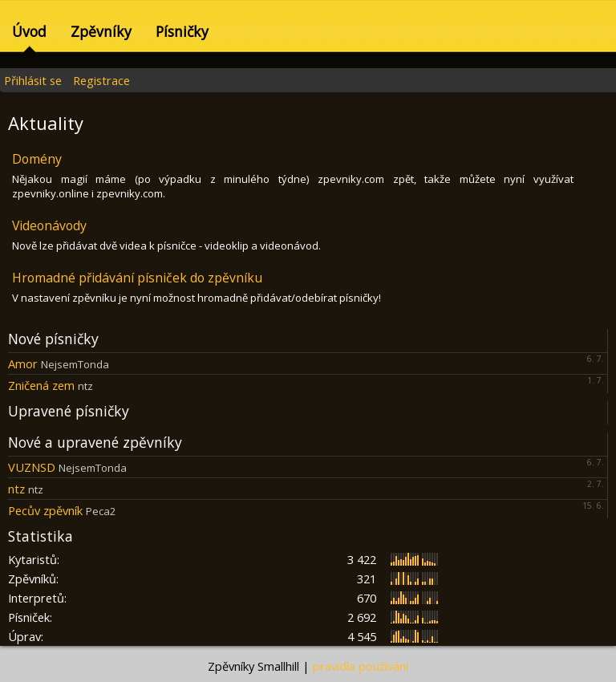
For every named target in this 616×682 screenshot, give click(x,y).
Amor (23, 363)
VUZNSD (32, 467)
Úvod (29, 31)
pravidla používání (361, 666)
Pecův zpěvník (45, 510)
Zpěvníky (101, 31)
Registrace (101, 80)
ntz (16, 489)
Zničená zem (41, 385)
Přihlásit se (33, 80)
